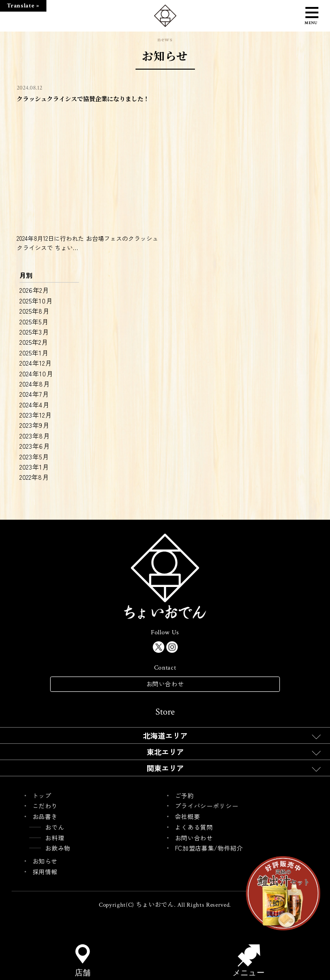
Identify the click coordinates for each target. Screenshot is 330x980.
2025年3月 (34, 332)
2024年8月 (35, 384)
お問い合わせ (165, 684)
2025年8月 (35, 311)
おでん (55, 827)
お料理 (55, 838)
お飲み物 (58, 848)
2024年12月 (36, 363)
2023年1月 (34, 467)
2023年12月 (36, 415)
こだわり (45, 806)
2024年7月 (34, 394)
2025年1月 (34, 353)
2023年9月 (35, 425)
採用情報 (45, 872)
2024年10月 (36, 374)
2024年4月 (35, 405)
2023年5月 (34, 457)
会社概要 (188, 816)
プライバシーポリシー (207, 806)
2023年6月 (35, 446)
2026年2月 (34, 290)
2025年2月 (34, 342)
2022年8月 (34, 477)
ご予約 (184, 796)
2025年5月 (34, 322)
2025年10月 (36, 301)
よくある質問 (194, 827)
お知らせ (45, 861)
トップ (42, 796)
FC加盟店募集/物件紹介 (209, 848)
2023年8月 (35, 436)
